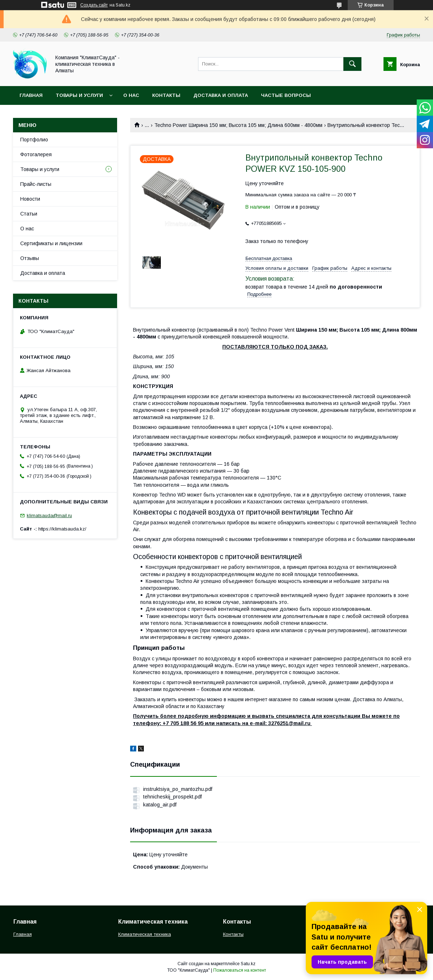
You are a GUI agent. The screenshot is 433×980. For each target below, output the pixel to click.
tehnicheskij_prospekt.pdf (172, 797)
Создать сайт (94, 5)
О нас (131, 95)
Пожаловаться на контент (240, 970)
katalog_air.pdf (160, 805)
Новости (30, 199)
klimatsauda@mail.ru (49, 515)
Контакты (166, 95)
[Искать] (352, 64)
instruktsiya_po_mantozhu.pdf (178, 789)
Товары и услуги (79, 95)
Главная (31, 95)
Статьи (29, 214)
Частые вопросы (286, 95)
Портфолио (34, 140)
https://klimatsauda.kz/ (62, 529)
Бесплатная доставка (269, 258)
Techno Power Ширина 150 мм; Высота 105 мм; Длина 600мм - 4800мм (238, 125)
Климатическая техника (145, 934)
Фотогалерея (36, 154)
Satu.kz (248, 964)
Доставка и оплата (221, 95)
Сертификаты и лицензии (51, 243)
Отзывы (30, 258)
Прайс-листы (36, 184)
